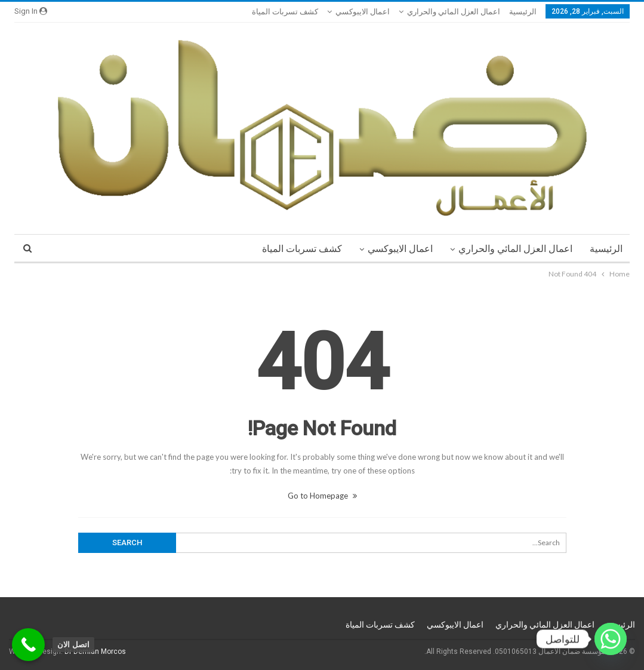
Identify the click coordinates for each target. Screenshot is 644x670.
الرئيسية (523, 12)
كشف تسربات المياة (285, 12)
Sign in (31, 11)
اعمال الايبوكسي (363, 12)
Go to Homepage (322, 496)
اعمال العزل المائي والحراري (454, 12)
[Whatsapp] (611, 639)
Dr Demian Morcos (95, 651)
